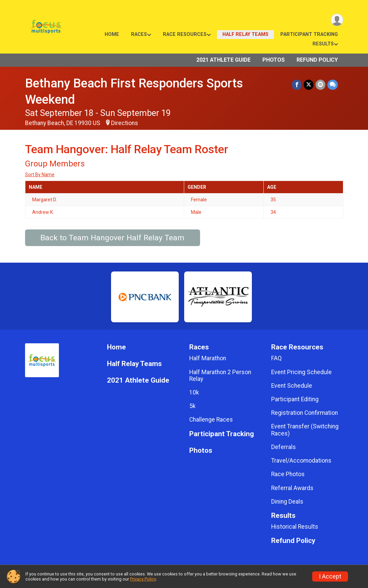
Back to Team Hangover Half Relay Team (112, 238)
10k (194, 392)
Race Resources (185, 34)
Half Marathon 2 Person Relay (220, 376)
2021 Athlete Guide (223, 60)
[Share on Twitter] (309, 85)
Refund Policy (317, 60)
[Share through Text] (333, 85)
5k (192, 406)
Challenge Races (211, 420)
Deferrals (284, 447)
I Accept (330, 576)
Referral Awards (292, 488)
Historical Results (295, 527)
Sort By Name (40, 175)
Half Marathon (208, 358)
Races (139, 34)
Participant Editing (295, 399)
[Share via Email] (320, 85)
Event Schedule (292, 386)
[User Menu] (337, 20)
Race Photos (288, 474)
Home (112, 34)
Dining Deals (287, 502)
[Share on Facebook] (297, 85)
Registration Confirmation (305, 413)
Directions (125, 123)
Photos (274, 60)
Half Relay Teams (245, 34)
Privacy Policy (143, 579)
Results (323, 44)
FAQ (276, 358)
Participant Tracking (309, 34)
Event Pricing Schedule (301, 372)
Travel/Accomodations (301, 461)
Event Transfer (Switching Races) (305, 430)
